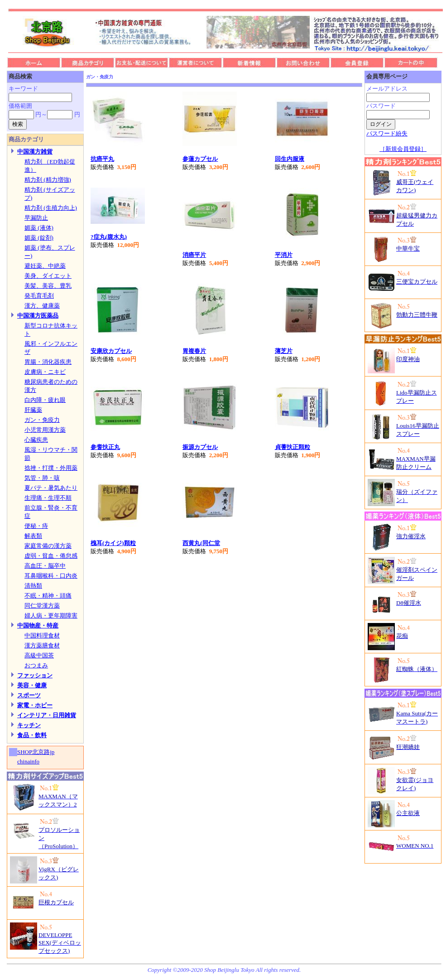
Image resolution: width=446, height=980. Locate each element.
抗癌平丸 (102, 159)
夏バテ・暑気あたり (51, 488)
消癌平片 (194, 255)
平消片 (284, 255)
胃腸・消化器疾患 (48, 362)
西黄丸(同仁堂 (201, 543)
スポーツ (29, 695)
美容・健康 (32, 685)
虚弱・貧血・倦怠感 (51, 556)
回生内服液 (290, 159)
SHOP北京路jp (36, 752)
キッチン (29, 725)
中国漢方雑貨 (35, 152)
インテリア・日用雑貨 (47, 715)
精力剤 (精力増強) (48, 180)
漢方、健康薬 (42, 306)
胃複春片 (194, 351)
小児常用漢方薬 (45, 430)
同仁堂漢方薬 (42, 606)
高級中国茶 (39, 655)
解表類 (33, 536)
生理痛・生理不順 (48, 498)
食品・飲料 (32, 735)
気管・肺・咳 (42, 478)
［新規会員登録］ (403, 149)
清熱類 (33, 586)
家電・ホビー (35, 705)
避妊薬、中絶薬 (45, 266)
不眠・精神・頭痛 (48, 596)
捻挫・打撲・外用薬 (51, 468)
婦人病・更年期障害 (51, 616)
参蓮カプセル (200, 159)
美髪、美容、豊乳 (48, 286)
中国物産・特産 (38, 625)
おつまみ (36, 665)
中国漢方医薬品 (38, 316)
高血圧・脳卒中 (45, 566)
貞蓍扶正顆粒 (293, 447)
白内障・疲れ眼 (45, 400)
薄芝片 (284, 351)
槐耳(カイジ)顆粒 (113, 543)
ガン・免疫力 (42, 420)
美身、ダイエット (48, 276)
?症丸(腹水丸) (109, 237)
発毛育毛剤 (39, 296)
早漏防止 (36, 218)
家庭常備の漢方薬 (48, 546)
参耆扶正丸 (105, 447)
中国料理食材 (42, 635)
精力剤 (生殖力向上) (51, 208)
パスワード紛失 (387, 133)
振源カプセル (200, 447)
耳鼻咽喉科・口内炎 (51, 576)
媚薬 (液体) (39, 228)
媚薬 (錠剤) (39, 238)
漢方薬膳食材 (42, 645)
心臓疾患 (36, 440)
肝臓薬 (33, 410)
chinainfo (28, 761)
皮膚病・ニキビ (45, 372)
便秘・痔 (36, 526)
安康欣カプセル (111, 351)
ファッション (35, 675)
